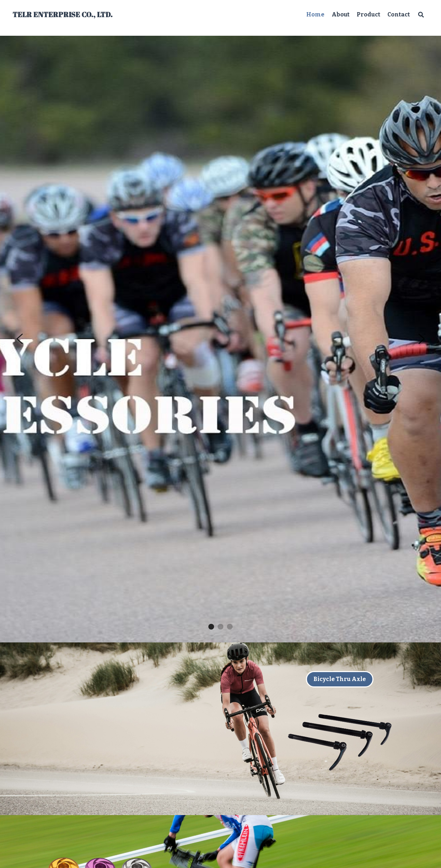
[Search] (421, 15)
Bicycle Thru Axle (340, 679)
